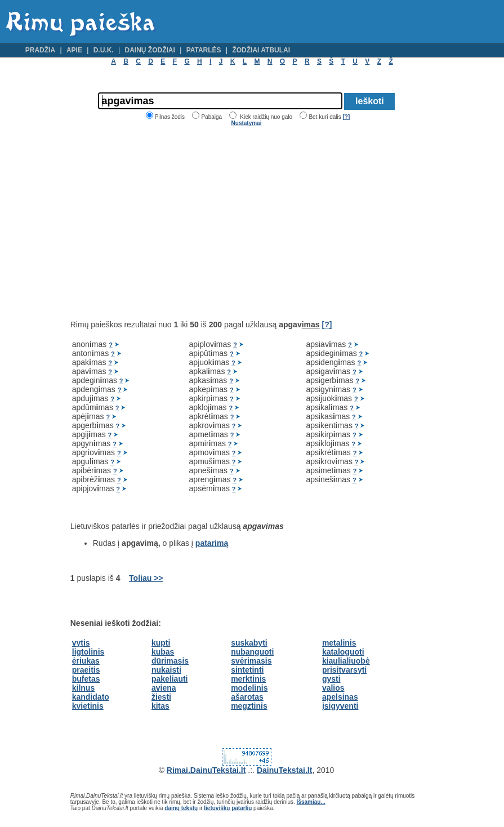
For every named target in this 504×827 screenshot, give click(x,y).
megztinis (249, 706)
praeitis (86, 670)
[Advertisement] (165, 223)
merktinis (248, 679)
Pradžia (40, 50)
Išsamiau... (311, 802)
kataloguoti (343, 652)
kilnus (83, 688)
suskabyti (249, 643)
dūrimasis (170, 661)
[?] (346, 117)
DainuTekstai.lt (285, 770)
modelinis (249, 688)
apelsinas (340, 697)
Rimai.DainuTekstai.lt (206, 770)
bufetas (86, 679)
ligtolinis (88, 652)
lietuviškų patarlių (228, 808)
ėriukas (86, 661)
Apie (74, 50)
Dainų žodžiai (150, 50)
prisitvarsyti (344, 670)
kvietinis (88, 706)
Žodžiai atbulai (261, 50)
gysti (331, 679)
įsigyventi (340, 706)
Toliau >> (146, 578)
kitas (160, 706)
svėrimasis (251, 661)
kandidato (91, 697)
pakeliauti (170, 679)
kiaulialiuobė (346, 661)
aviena (164, 688)
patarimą (212, 543)
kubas (163, 652)
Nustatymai (247, 123)
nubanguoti (252, 652)
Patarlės (204, 50)
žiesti (161, 697)
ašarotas (247, 697)
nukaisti (166, 670)
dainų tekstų (181, 808)
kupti (161, 643)
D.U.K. (104, 50)
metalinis (339, 643)
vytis (81, 643)
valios (333, 688)
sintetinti (247, 670)
